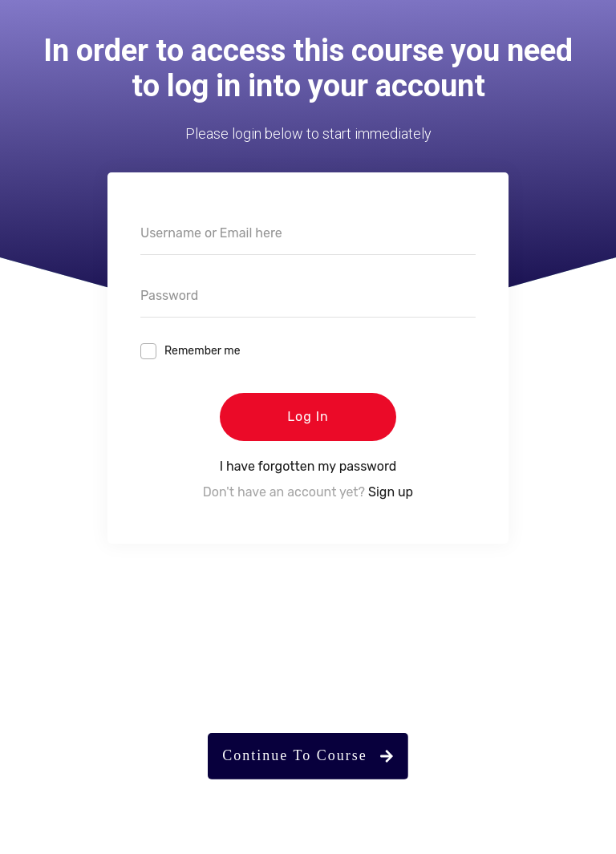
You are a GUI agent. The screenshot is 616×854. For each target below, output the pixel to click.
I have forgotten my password (308, 466)
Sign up (391, 492)
